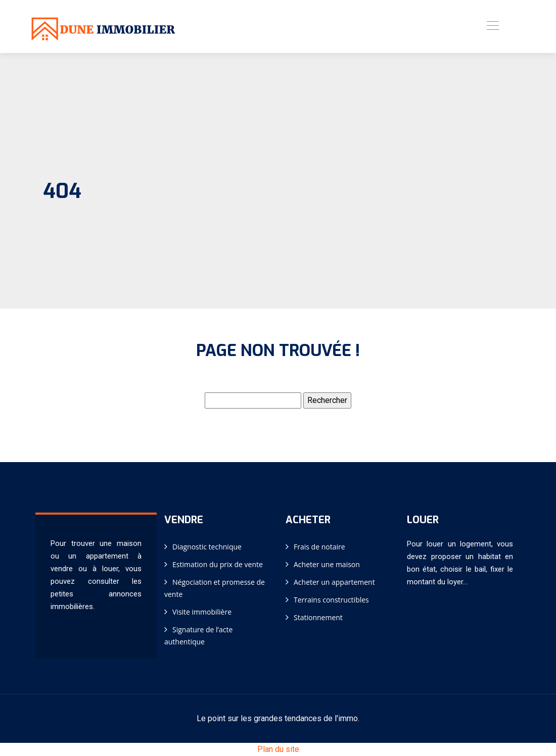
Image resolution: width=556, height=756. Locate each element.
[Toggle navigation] (492, 27)
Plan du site (278, 749)
